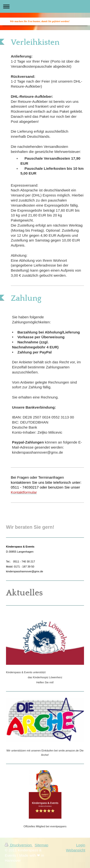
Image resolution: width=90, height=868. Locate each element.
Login (81, 845)
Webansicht (76, 850)
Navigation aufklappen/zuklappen (45, 6)
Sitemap (42, 845)
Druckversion (19, 845)
